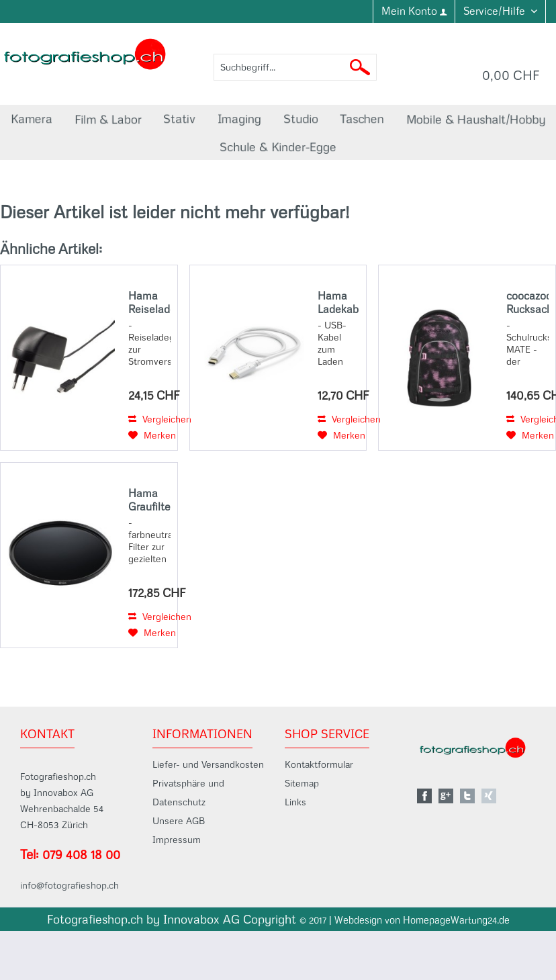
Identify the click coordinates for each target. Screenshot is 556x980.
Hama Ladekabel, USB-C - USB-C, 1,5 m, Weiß (339, 302)
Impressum (177, 840)
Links (295, 802)
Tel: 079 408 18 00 (70, 854)
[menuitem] (414, 11)
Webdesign (358, 920)
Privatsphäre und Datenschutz (188, 793)
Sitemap (302, 783)
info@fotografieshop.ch (69, 885)
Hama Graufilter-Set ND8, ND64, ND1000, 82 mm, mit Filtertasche (149, 500)
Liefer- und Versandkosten (208, 764)
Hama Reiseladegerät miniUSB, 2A (149, 302)
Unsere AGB (179, 821)
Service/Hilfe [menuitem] (496, 11)
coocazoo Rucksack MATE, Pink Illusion (527, 302)
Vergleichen (160, 419)
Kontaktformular (319, 764)
